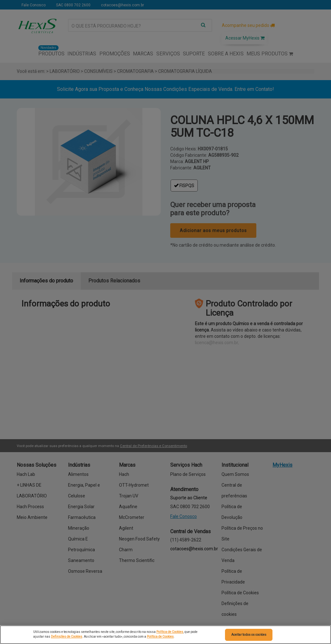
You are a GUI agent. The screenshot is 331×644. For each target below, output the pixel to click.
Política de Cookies (170, 632)
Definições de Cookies (67, 637)
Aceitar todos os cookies (249, 635)
